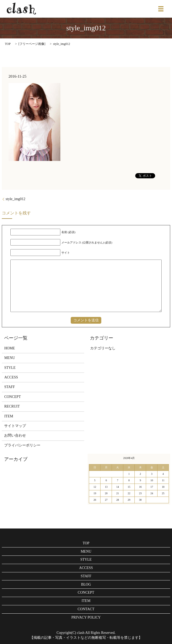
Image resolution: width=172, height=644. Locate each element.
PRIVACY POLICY (86, 617)
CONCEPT (12, 397)
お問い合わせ (15, 435)
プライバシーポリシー (22, 445)
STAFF (9, 387)
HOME (9, 348)
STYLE (10, 368)
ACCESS (11, 377)
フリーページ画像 (32, 44)
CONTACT (86, 609)
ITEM (9, 416)
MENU (9, 358)
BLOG (86, 584)
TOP (8, 44)
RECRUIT (12, 406)
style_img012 (16, 199)
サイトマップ (15, 426)
